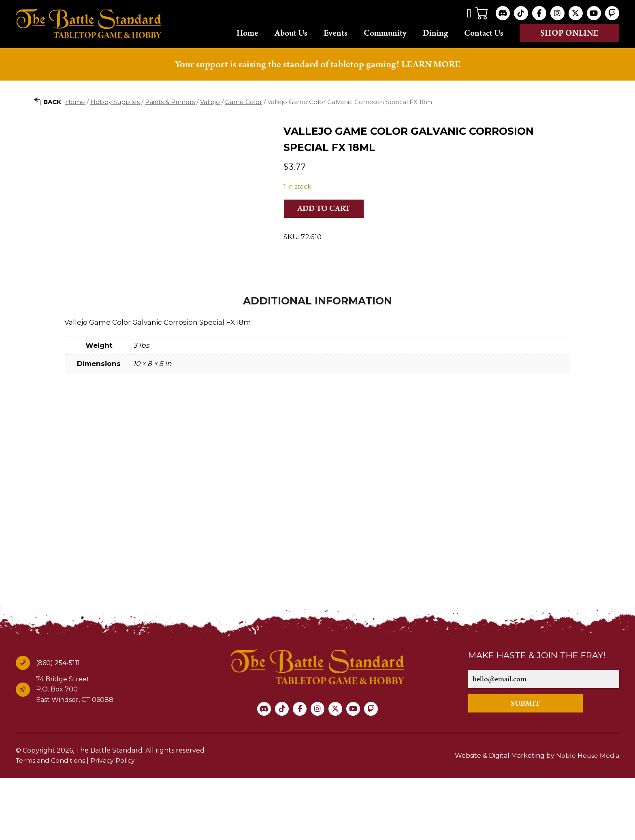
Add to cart (325, 208)
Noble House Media (587, 817)
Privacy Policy (113, 822)
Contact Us (484, 33)
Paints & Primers (170, 101)
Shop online (569, 33)
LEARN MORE (431, 64)
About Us (291, 33)
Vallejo (210, 101)
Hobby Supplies (115, 101)
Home (247, 33)
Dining (435, 33)
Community (385, 33)
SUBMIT (529, 765)
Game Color (244, 101)
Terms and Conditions (51, 822)
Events (336, 33)
